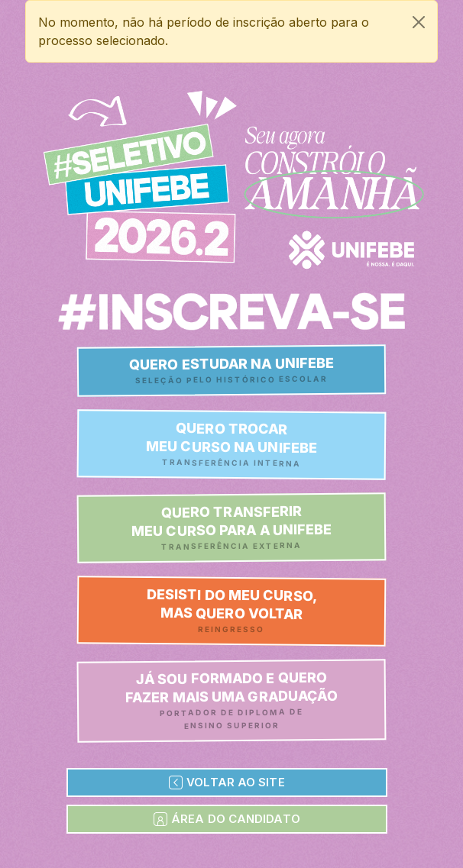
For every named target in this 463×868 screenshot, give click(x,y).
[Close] (419, 22)
